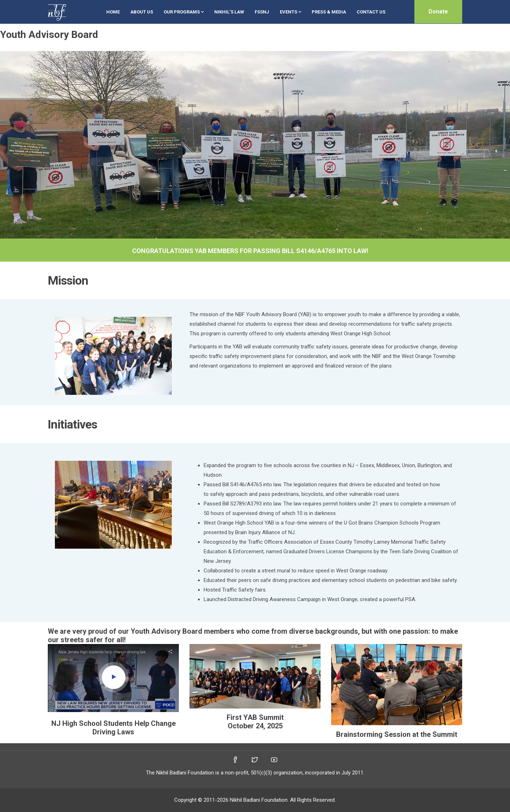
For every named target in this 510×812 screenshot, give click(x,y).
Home (113, 12)
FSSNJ (262, 12)
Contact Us (371, 12)
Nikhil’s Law (229, 12)
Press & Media (329, 12)
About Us (142, 12)
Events (290, 12)
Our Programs (184, 12)
